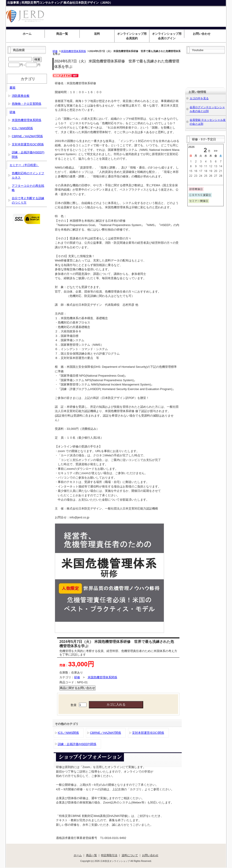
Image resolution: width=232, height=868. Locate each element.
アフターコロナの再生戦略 (28, 188)
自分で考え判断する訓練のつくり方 (28, 200)
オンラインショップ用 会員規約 (133, 36)
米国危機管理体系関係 (73, 51)
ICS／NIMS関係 (68, 733)
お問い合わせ (202, 34)
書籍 (12, 88)
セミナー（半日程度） (24, 165)
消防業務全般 (21, 96)
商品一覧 (62, 34)
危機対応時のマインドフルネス (28, 175)
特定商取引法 (109, 855)
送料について (130, 855)
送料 (97, 34)
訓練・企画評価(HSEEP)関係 (77, 744)
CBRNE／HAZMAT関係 (105, 733)
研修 (55, 51)
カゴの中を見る (199, 98)
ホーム (27, 34)
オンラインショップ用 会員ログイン (168, 36)
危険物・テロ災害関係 (27, 104)
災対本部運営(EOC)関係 (148, 733)
